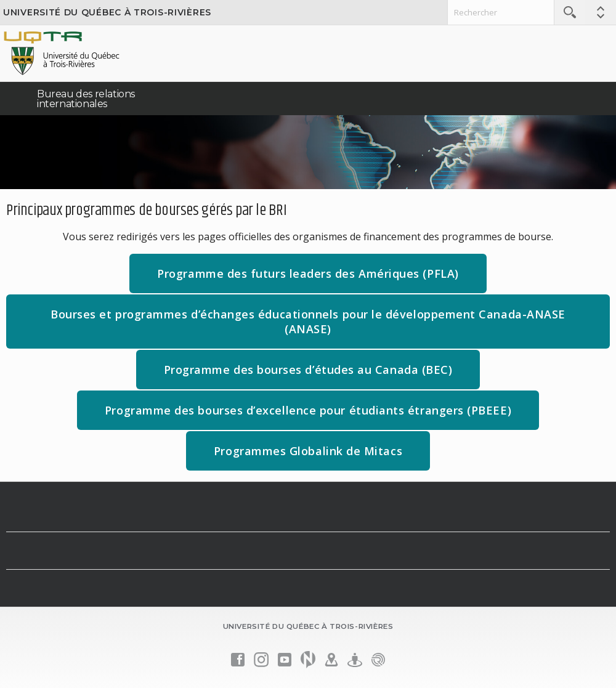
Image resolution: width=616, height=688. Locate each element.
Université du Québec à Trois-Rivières (107, 12)
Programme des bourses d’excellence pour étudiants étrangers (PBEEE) (308, 410)
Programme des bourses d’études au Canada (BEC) (322, 375)
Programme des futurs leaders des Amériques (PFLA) (322, 279)
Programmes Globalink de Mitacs (322, 457)
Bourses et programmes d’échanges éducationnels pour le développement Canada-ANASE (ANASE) (308, 328)
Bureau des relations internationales (86, 99)
